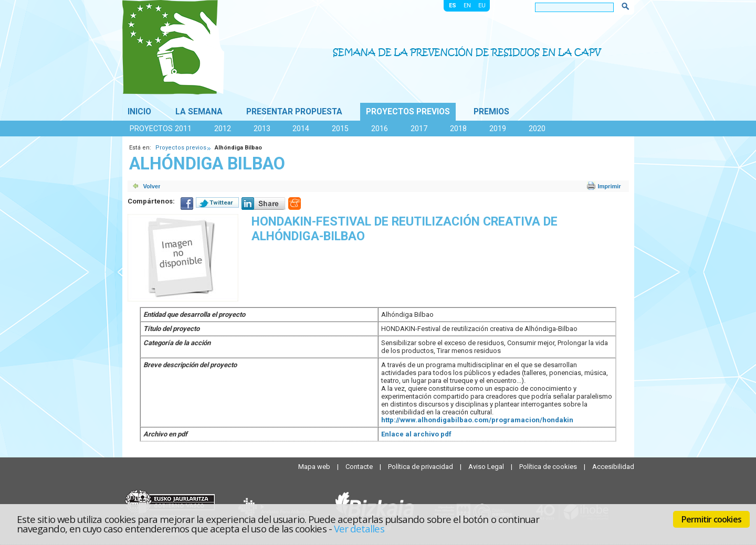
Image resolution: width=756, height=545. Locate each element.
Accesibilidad (613, 467)
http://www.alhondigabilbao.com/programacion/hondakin (477, 420)
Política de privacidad (421, 467)
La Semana (199, 112)
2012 (223, 129)
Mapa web (315, 467)
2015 (340, 129)
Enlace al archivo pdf (416, 434)
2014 (301, 129)
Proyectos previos (408, 112)
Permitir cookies (711, 519)
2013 (262, 129)
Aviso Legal (487, 467)
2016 (380, 129)
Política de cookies (549, 467)
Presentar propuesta (294, 112)
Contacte (360, 467)
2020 (537, 129)
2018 (458, 129)
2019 (498, 129)
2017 (419, 129)
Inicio (139, 112)
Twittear (221, 202)
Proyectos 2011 (161, 129)
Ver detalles (359, 528)
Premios (491, 112)
